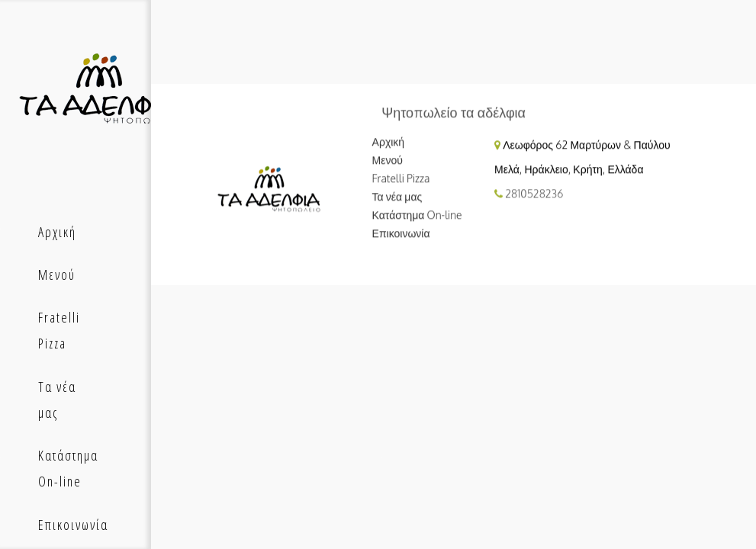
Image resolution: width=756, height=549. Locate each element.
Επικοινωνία (401, 233)
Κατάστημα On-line (417, 215)
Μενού (388, 160)
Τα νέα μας (397, 196)
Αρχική (389, 141)
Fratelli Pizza (401, 178)
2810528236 (534, 193)
